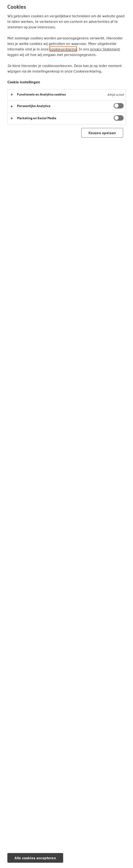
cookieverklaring (63, 49)
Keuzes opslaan (102, 133)
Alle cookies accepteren (35, 858)
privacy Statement (105, 49)
